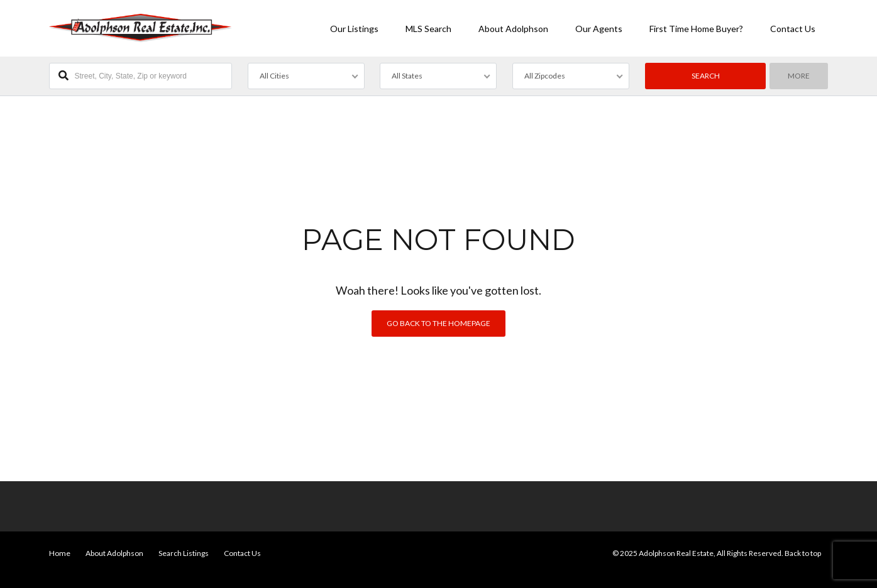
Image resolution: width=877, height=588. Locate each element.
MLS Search (428, 29)
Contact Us (793, 29)
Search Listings (184, 553)
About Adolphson (513, 29)
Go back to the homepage (438, 323)
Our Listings (354, 29)
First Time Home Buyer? (696, 29)
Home (60, 553)
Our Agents (599, 29)
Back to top (803, 553)
